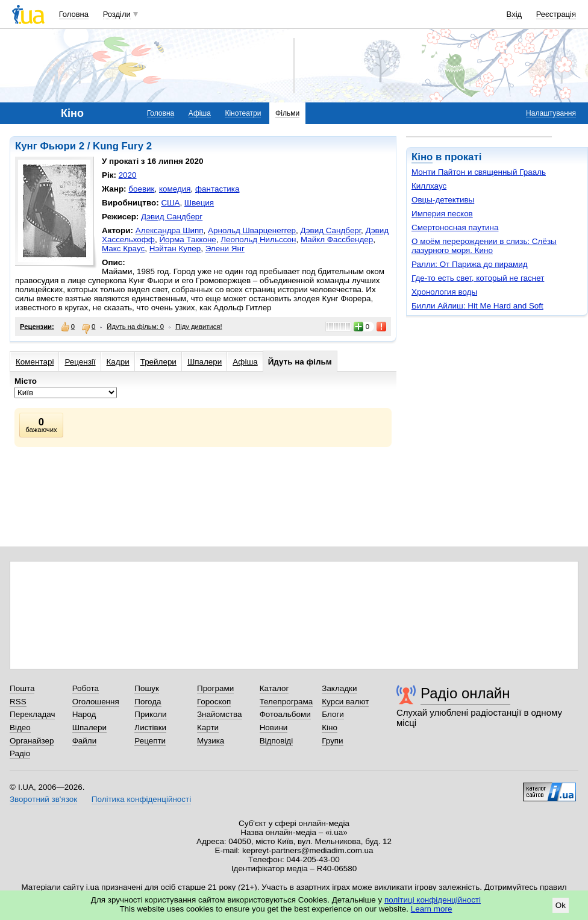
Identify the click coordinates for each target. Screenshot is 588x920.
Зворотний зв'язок (43, 799)
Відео (20, 728)
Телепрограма (286, 702)
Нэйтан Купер (175, 249)
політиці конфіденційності (433, 900)
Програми (215, 688)
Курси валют (345, 702)
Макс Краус (123, 249)
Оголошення (96, 702)
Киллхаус (429, 186)
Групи (332, 741)
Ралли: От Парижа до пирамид (470, 264)
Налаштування (551, 113)
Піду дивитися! (199, 327)
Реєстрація (556, 14)
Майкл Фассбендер (337, 239)
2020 (128, 175)
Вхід (514, 14)
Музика (211, 741)
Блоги (333, 714)
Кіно (422, 157)
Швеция (199, 203)
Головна (74, 14)
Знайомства (220, 714)
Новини (274, 728)
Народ (84, 714)
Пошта (22, 688)
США (170, 203)
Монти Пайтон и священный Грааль (479, 172)
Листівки (150, 728)
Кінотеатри (243, 113)
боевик (141, 189)
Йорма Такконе (187, 239)
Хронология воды (444, 292)
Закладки (339, 688)
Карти (208, 728)
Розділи (117, 14)
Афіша (200, 113)
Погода (148, 702)
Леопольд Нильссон (258, 239)
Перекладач (32, 714)
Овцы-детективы (443, 200)
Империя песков (442, 214)
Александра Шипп (170, 230)
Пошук (147, 688)
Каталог (274, 688)
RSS (18, 702)
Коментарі (35, 362)
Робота (86, 688)
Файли (85, 741)
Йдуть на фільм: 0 (135, 327)
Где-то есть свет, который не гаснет (478, 278)
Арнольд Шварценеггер (252, 230)
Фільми (287, 113)
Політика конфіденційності (141, 799)
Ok (561, 905)
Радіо (20, 753)
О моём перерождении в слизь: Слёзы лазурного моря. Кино (484, 246)
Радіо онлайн (465, 693)
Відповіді (277, 741)
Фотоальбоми (285, 714)
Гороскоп (214, 702)
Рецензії (80, 362)
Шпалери (205, 362)
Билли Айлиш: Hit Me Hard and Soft (477, 306)
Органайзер (32, 741)
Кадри (118, 362)
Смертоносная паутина (455, 227)
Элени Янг (225, 249)
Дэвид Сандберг (172, 217)
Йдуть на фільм (300, 362)
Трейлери (158, 362)
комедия (175, 189)
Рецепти (150, 741)
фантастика (217, 189)
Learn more (432, 909)
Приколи (150, 714)
